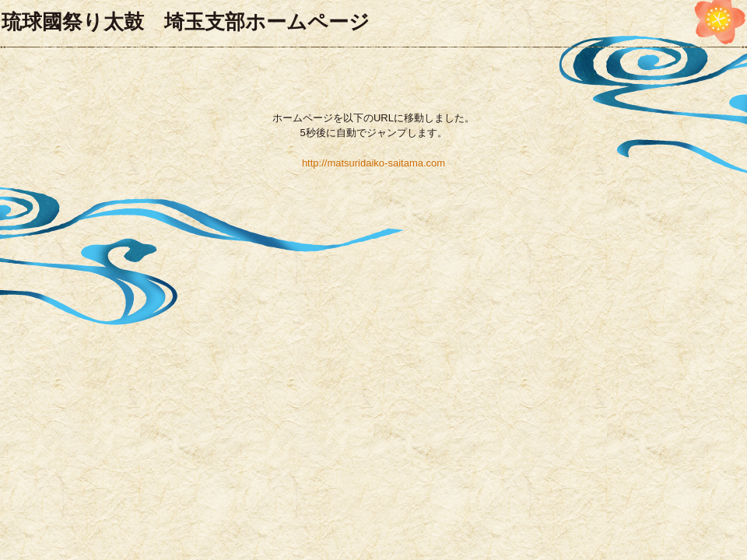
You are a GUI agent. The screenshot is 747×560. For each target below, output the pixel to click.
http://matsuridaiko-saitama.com (373, 163)
